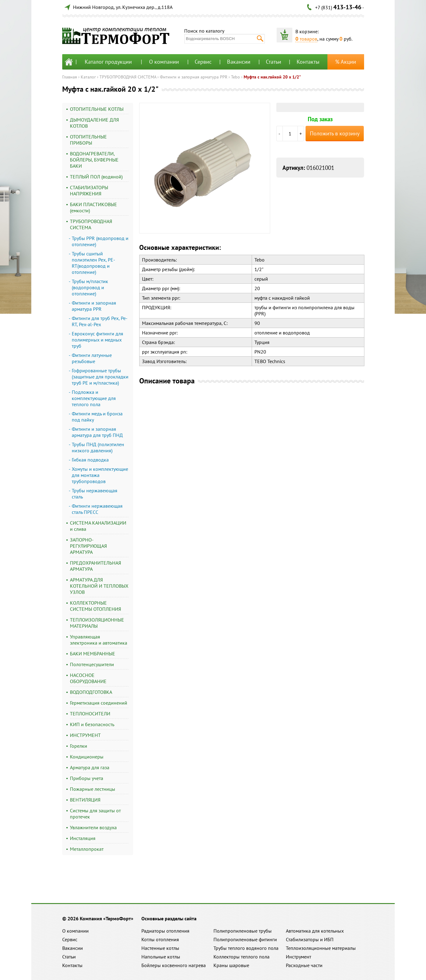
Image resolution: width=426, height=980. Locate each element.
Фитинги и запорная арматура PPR (194, 77)
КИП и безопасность (92, 724)
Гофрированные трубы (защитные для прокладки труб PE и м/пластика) (100, 377)
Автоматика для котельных (315, 931)
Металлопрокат (87, 849)
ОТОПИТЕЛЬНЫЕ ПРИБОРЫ (88, 140)
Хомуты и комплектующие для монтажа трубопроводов (100, 475)
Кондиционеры (87, 757)
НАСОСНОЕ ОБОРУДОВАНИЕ (88, 678)
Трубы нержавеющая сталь (95, 494)
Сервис (203, 62)
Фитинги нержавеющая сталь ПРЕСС (97, 509)
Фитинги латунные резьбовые (92, 358)
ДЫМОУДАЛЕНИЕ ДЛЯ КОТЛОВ (94, 123)
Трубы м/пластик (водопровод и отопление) (90, 287)
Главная (70, 77)
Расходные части (304, 965)
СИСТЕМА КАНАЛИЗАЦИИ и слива (98, 526)
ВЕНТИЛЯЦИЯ (85, 800)
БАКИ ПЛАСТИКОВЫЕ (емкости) (93, 207)
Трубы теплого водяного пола (246, 948)
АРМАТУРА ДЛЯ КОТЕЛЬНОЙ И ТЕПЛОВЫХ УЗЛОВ (99, 586)
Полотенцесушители (92, 664)
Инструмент (298, 957)
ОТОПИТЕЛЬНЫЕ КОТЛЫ (97, 109)
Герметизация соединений (99, 703)
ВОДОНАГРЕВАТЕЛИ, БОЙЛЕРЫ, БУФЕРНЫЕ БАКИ (94, 160)
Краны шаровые (231, 965)
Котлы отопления (160, 939)
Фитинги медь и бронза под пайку (97, 417)
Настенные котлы (160, 948)
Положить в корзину (335, 133)
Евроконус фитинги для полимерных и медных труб (97, 340)
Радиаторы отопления (165, 931)
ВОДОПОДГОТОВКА (91, 692)
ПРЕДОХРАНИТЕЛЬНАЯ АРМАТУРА (95, 566)
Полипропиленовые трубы (243, 931)
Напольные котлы (161, 957)
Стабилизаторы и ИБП (310, 939)
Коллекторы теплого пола (241, 957)
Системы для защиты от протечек (95, 814)
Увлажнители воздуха (93, 827)
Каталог (88, 77)
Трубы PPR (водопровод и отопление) (100, 241)
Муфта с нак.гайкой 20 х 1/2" (272, 77)
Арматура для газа (90, 767)
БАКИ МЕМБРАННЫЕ (93, 654)
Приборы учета (87, 778)
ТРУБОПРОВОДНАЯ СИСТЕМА (128, 77)
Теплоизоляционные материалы (321, 948)
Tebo (235, 77)
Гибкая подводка (90, 460)
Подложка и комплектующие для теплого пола (94, 398)
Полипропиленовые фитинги (245, 939)
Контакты (308, 62)
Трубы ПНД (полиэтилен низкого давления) (98, 447)
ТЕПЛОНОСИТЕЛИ (90, 714)
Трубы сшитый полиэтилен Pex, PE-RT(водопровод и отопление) (93, 263)
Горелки (79, 746)
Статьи (274, 62)
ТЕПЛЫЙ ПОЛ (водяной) (96, 177)
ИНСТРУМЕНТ (85, 735)
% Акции (346, 62)
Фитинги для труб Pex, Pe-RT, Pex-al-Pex (100, 321)
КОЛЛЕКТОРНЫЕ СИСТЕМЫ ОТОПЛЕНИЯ (95, 606)
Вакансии (239, 62)
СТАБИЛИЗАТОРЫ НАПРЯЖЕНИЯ (89, 190)
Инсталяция (83, 838)
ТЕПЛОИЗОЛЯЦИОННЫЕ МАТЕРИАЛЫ (97, 623)
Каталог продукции (108, 62)
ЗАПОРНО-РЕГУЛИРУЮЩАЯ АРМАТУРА (88, 546)
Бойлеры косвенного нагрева (174, 965)
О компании (164, 62)
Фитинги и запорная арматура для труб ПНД (97, 432)
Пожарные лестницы (93, 789)
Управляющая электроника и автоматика (99, 640)
